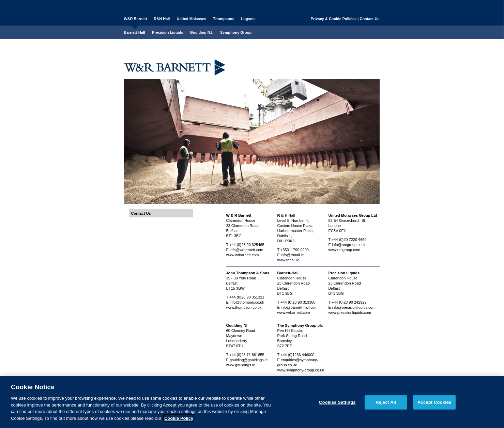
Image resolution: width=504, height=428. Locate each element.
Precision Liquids (168, 32)
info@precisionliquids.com (354, 307)
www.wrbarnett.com (243, 255)
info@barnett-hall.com (299, 307)
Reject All (386, 404)
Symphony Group (236, 32)
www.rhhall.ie (288, 260)
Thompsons (224, 19)
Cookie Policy (179, 420)
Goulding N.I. (202, 32)
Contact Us (369, 19)
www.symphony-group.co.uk (301, 370)
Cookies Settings (337, 404)
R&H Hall (162, 19)
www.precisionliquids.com (350, 312)
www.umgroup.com (345, 250)
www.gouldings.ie (241, 365)
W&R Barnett (136, 19)
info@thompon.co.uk (247, 302)
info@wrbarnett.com (247, 250)
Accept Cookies (434, 404)
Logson (248, 19)
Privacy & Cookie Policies (334, 19)
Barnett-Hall (135, 32)
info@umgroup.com (348, 245)
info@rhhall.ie (292, 255)
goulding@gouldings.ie (249, 360)
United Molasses (191, 19)
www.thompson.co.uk (244, 307)
